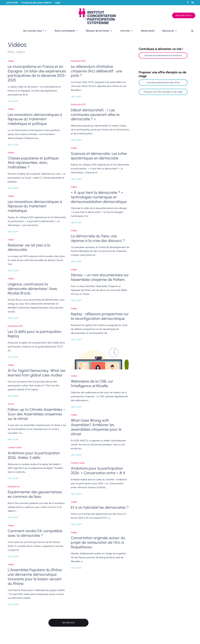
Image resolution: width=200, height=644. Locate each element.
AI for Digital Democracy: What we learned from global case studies (36, 373)
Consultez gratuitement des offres (163, 83)
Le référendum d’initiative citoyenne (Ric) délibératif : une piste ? (96, 71)
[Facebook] (188, 2)
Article (11, 404)
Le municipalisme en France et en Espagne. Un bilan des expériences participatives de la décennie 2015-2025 (37, 73)
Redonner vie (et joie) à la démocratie (29, 247)
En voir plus (68, 623)
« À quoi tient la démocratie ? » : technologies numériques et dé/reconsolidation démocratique (99, 197)
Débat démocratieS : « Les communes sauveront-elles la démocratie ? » (95, 115)
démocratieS (148, 31)
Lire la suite (13, 101)
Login (58, 3)
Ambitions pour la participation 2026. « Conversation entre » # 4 (98, 471)
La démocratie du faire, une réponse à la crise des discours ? (98, 238)
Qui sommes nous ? (33, 31)
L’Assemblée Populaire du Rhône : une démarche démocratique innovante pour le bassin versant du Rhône (36, 577)
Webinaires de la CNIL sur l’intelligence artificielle (92, 384)
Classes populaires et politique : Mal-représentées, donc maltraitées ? (34, 163)
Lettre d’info (12, 3)
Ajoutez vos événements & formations (163, 55)
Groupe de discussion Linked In (37, 3)
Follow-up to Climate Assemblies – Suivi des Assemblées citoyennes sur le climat (37, 414)
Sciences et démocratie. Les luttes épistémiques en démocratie (99, 156)
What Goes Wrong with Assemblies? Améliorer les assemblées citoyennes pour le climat (96, 427)
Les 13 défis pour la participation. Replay (35, 334)
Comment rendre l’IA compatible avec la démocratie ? (35, 533)
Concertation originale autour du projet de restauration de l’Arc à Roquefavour (98, 542)
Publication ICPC (15, 326)
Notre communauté (65, 31)
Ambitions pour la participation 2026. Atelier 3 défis (34, 455)
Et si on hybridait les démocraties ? (100, 507)
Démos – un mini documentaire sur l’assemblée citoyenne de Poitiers (100, 277)
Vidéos (11, 61)
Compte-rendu (15, 447)
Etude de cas (14, 487)
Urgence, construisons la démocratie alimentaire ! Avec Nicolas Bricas (33, 289)
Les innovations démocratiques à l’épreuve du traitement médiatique (35, 206)
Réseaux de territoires (98, 31)
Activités (125, 31)
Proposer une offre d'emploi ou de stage (163, 92)
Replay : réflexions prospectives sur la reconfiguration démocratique (100, 316)
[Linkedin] (193, 2)
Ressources (168, 31)
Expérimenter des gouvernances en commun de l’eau (35, 494)
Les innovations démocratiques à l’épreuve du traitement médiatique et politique (35, 119)
